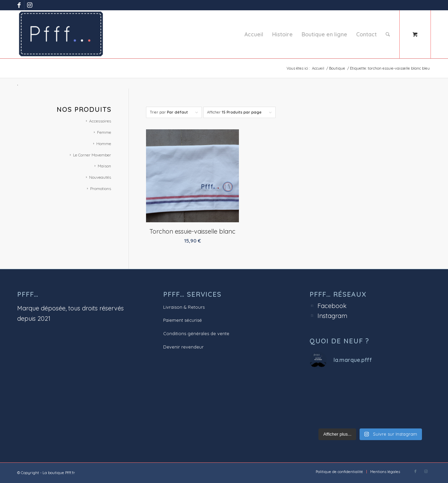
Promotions (101, 189)
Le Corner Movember (92, 155)
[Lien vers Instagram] (29, 5)
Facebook (332, 306)
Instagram (332, 316)
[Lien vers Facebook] (19, 5)
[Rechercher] (388, 34)
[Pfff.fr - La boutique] (61, 34)
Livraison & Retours (184, 307)
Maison (104, 166)
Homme (104, 144)
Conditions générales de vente (196, 333)
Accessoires (100, 121)
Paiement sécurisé (183, 320)
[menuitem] (254, 34)
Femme (104, 132)
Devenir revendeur (183, 347)
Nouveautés (100, 177)
